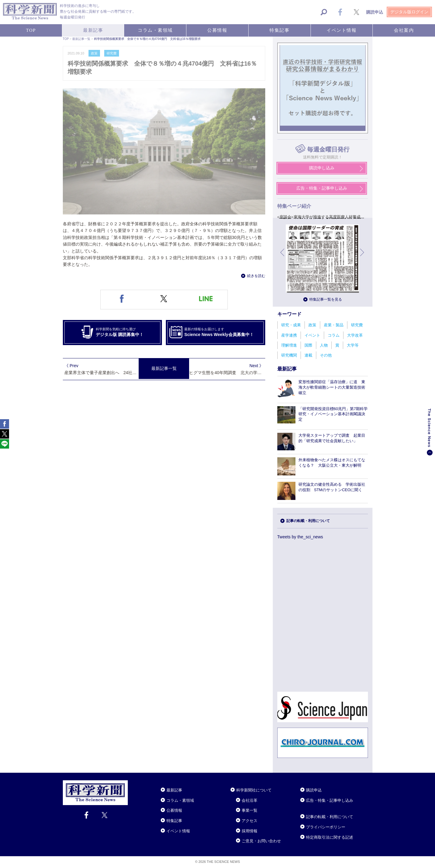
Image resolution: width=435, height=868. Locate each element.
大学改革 (355, 335)
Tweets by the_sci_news (300, 537)
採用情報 (250, 831)
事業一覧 (250, 810)
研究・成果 (291, 325)
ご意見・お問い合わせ (261, 841)
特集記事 (174, 821)
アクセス (250, 821)
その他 (326, 355)
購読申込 (314, 790)
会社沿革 (250, 800)
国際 (308, 345)
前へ (283, 257)
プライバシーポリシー (326, 827)
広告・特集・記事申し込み (330, 800)
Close (133, 783)
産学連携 (289, 335)
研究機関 (289, 355)
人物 (324, 345)
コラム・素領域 (180, 800)
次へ (362, 257)
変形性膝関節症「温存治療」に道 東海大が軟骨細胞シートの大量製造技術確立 (332, 387)
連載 (308, 355)
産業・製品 (334, 325)
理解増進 (289, 345)
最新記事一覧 (164, 368)
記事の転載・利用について (308, 521)
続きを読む (256, 276)
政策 (312, 325)
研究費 (357, 325)
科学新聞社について (254, 790)
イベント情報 (178, 831)
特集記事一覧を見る (326, 299)
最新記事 (174, 790)
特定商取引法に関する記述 (330, 837)
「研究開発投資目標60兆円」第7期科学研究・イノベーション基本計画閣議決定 (333, 414)
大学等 (353, 345)
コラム (334, 335)
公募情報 (174, 810)
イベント (312, 335)
